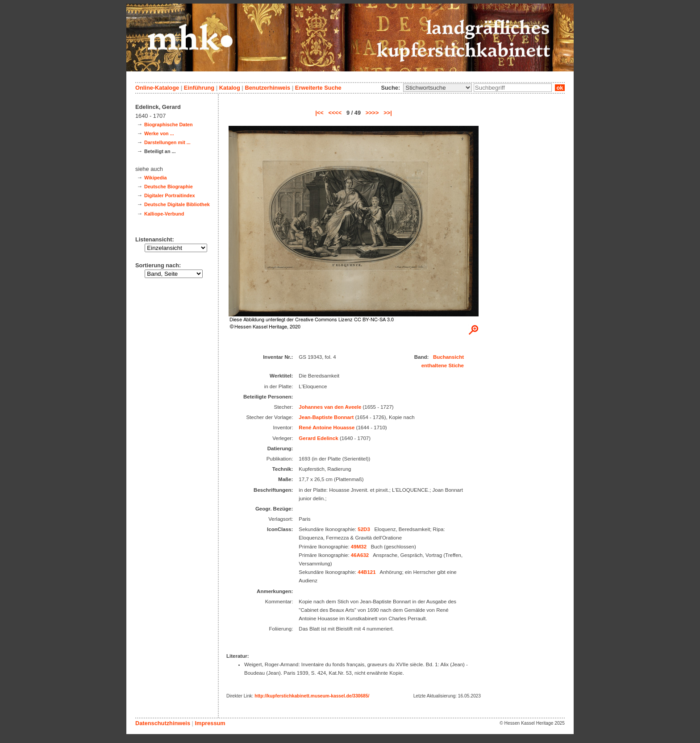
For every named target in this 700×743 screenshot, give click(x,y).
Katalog (230, 88)
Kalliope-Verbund (164, 214)
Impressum (210, 723)
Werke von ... (159, 133)
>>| (388, 113)
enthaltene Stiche (443, 365)
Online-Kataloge (157, 88)
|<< (319, 113)
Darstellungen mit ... (167, 142)
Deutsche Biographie (169, 187)
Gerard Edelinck (318, 438)
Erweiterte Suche (318, 88)
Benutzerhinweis (267, 88)
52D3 (364, 529)
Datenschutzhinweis (163, 723)
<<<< (335, 113)
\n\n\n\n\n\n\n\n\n (437, 88)
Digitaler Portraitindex (170, 195)
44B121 (367, 572)
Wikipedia (156, 178)
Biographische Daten (169, 125)
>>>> (372, 113)
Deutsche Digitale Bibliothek (177, 204)
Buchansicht (448, 357)
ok (560, 88)
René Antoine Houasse (327, 428)
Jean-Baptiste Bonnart (326, 417)
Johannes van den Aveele (330, 407)
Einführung (199, 88)
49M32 (359, 547)
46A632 (360, 555)
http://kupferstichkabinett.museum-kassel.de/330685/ (312, 696)
